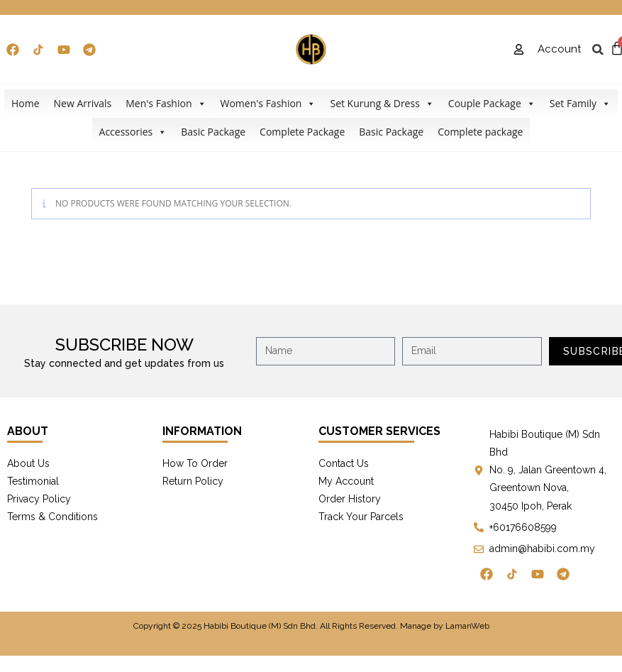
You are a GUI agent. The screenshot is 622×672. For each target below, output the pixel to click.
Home (26, 103)
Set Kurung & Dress (382, 104)
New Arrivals (83, 103)
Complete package (480, 132)
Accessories (133, 132)
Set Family (580, 104)
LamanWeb (467, 626)
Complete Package (302, 132)
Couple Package (492, 104)
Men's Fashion (166, 104)
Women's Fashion (268, 104)
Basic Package (213, 132)
